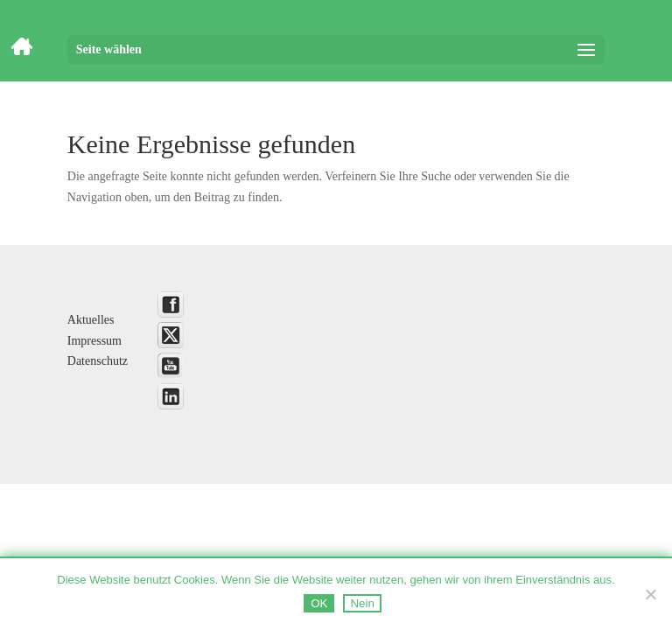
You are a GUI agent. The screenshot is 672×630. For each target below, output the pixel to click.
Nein (362, 603)
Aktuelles (91, 320)
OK (319, 603)
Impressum (94, 341)
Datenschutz (98, 361)
